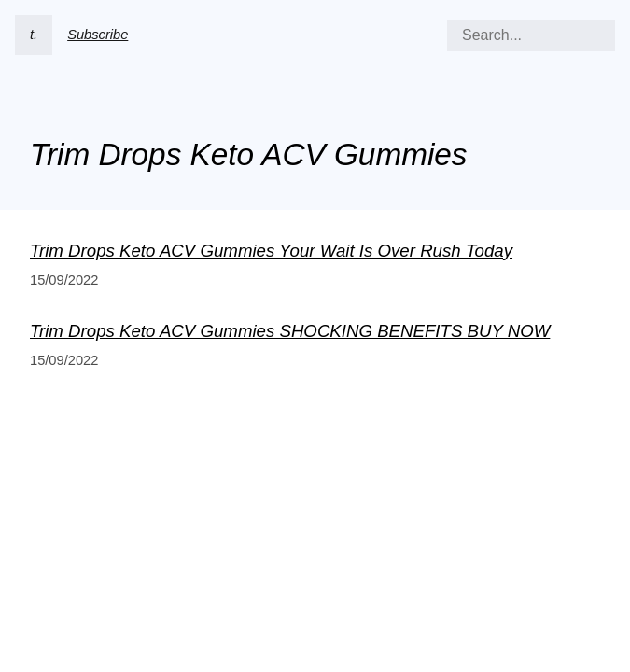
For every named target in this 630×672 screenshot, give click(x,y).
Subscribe (98, 35)
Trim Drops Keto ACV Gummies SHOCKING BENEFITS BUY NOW (290, 331)
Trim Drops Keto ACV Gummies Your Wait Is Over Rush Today (271, 251)
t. (34, 35)
